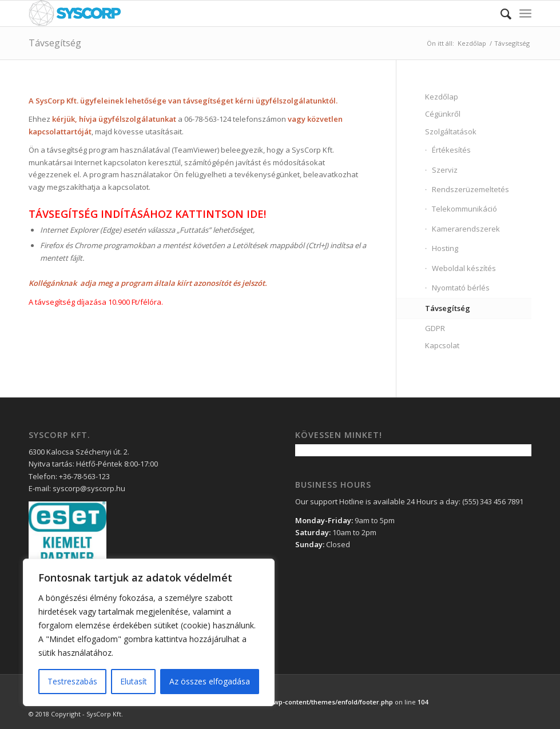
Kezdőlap (472, 43)
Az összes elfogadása (210, 681)
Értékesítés (451, 150)
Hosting (445, 248)
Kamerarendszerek (466, 229)
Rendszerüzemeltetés (470, 189)
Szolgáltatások (451, 132)
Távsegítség (55, 43)
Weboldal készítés (464, 268)
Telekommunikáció (464, 209)
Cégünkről (443, 114)
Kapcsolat (442, 345)
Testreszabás (72, 681)
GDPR (435, 328)
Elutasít (134, 681)
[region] (149, 632)
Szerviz (445, 170)
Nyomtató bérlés (461, 288)
